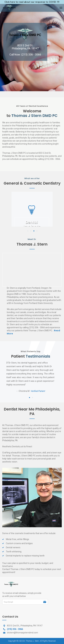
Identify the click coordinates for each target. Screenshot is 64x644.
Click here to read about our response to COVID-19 (32, 2)
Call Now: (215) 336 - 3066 (25, 55)
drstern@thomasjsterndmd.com (22, 633)
